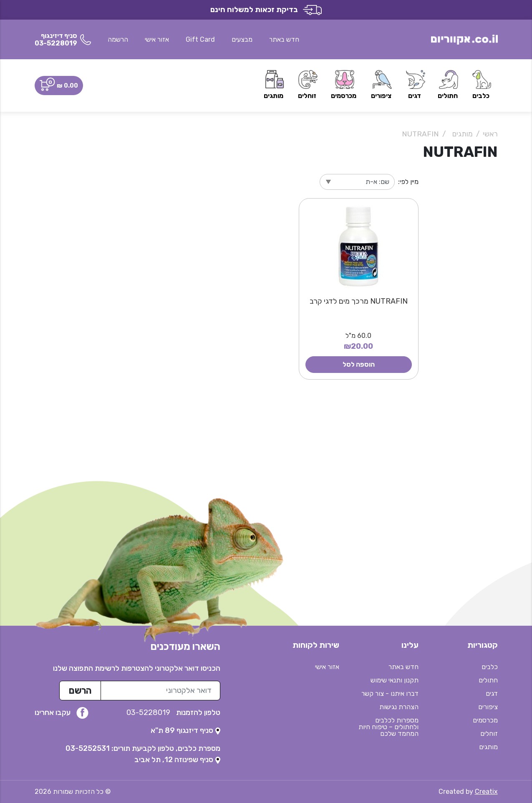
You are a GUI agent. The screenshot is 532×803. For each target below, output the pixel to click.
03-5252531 (88, 748)
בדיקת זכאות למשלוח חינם (266, 10)
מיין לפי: (408, 182)
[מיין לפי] (357, 182)
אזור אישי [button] (157, 39)
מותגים (463, 134)
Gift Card (200, 39)
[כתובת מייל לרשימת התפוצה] (160, 691)
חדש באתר (284, 39)
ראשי (490, 134)
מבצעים (242, 39)
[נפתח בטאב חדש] (185, 730)
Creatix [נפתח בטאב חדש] (486, 792)
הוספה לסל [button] (359, 364)
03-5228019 (149, 712)
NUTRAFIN (420, 134)
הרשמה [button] (118, 39)
